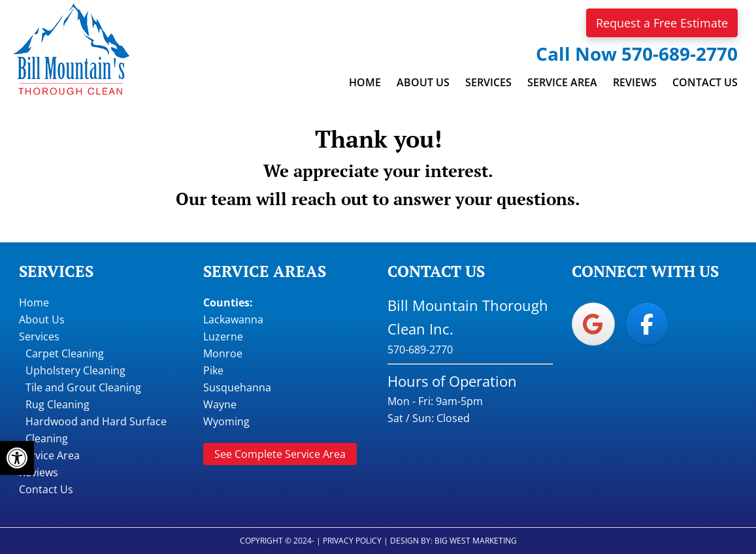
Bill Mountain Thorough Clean (71, 49)
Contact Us (46, 489)
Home (34, 302)
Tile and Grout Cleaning (83, 387)
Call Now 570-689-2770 (637, 54)
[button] (17, 458)
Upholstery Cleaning (75, 370)
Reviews (39, 472)
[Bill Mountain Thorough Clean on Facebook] (647, 324)
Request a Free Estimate (662, 23)
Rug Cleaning (58, 404)
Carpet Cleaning (65, 353)
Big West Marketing (476, 541)
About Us (42, 319)
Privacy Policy (352, 541)
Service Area (49, 455)
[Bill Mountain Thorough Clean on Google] (593, 324)
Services (39, 336)
